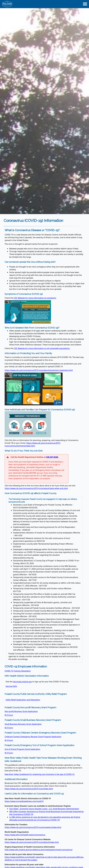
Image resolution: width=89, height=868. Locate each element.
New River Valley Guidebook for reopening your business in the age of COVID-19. (40, 774)
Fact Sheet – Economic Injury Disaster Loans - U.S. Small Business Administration (44, 809)
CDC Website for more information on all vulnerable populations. (42, 348)
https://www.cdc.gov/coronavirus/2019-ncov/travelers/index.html (33, 827)
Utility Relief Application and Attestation (23, 700)
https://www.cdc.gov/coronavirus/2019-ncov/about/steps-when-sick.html (36, 488)
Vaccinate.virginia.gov (22, 682)
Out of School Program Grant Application (22, 749)
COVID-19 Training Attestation (18, 671)
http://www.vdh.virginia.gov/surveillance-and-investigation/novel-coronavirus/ (39, 850)
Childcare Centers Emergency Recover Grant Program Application (33, 737)
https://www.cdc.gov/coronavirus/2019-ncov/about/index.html (32, 842)
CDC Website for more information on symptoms (35, 298)
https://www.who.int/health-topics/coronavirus (25, 835)
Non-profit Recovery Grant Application (21, 711)
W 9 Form (9, 715)
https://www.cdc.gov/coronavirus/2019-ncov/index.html (29, 789)
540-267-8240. (52, 457)
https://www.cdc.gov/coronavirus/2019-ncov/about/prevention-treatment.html (39, 370)
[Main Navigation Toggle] (85, 4)
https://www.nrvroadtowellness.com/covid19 (24, 801)
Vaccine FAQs (11, 686)
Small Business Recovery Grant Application (23, 724)
